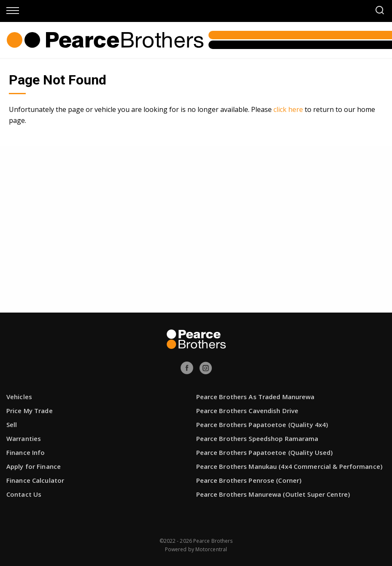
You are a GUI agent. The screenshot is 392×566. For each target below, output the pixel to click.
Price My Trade (30, 411)
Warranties (24, 438)
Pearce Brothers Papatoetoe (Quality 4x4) (262, 424)
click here (288, 109)
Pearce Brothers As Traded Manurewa (255, 397)
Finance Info (26, 452)
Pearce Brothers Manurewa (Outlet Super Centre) (273, 494)
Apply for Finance (34, 466)
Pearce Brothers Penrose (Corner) (249, 480)
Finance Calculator (35, 480)
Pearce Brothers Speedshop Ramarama (257, 438)
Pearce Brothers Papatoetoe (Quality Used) (265, 452)
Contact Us (24, 494)
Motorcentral (211, 549)
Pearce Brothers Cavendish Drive (247, 411)
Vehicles (19, 397)
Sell (12, 424)
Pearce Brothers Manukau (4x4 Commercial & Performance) (289, 466)
